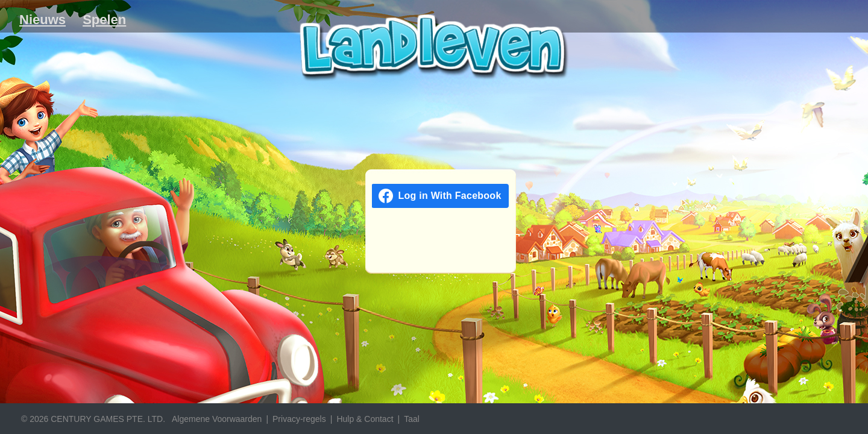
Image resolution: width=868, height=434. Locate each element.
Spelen (104, 20)
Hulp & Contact (365, 419)
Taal (412, 419)
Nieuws (42, 20)
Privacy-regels (299, 419)
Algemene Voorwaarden (217, 419)
